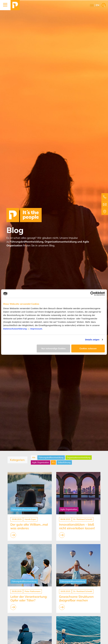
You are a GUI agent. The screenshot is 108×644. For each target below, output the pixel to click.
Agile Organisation (40, 462)
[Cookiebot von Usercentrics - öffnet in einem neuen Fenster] (92, 294)
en (98, 5)
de (92, 5)
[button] (5, 5)
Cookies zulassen (88, 348)
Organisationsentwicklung (79, 457)
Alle (34, 457)
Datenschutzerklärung (15, 329)
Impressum (36, 329)
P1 (53, 462)
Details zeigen (92, 340)
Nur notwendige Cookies (54, 348)
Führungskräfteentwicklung (51, 457)
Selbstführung (64, 462)
